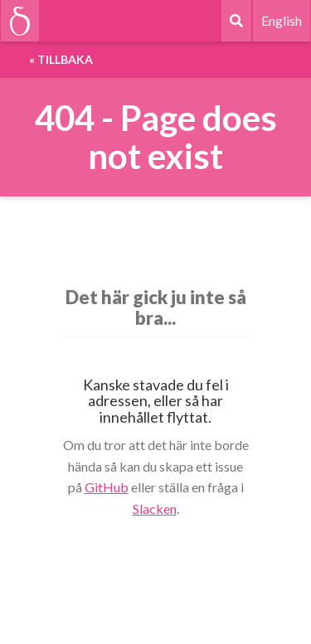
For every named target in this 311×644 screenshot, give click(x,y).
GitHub (107, 487)
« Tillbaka (61, 59)
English (282, 20)
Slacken (155, 508)
